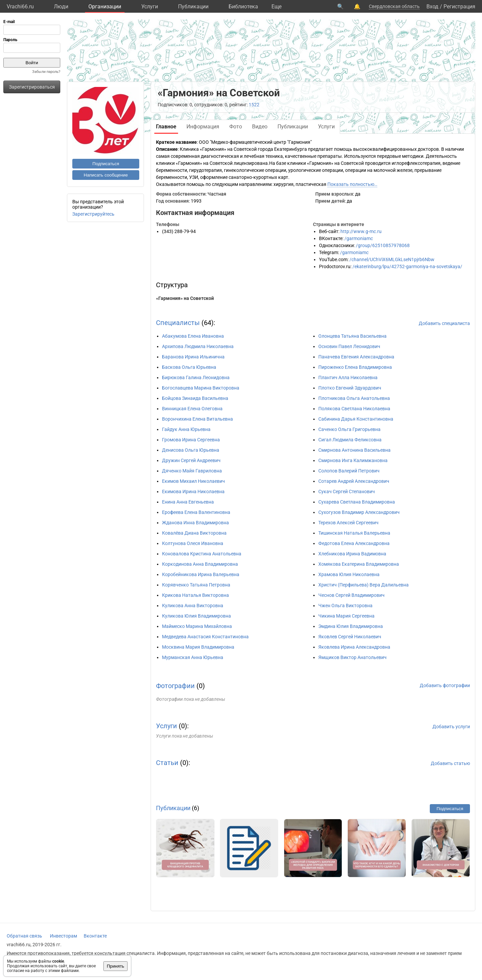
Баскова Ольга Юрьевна (189, 367)
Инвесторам (63, 936)
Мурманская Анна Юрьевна (193, 657)
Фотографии (175, 686)
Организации (105, 7)
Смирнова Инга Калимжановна (353, 460)
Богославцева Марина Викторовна (201, 388)
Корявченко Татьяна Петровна (196, 585)
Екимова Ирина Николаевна (193, 492)
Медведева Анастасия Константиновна (205, 637)
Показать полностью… (352, 184)
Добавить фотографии (445, 685)
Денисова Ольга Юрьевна (191, 450)
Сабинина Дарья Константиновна (356, 419)
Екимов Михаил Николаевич (193, 481)
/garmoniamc (359, 238)
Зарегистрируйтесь (93, 214)
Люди (61, 7)
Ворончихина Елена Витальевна (197, 419)
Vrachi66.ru (20, 7)
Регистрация (459, 7)
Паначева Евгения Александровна (356, 357)
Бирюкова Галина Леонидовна (196, 377)
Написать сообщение (106, 175)
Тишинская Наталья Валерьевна (354, 533)
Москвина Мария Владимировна (198, 647)
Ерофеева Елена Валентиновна (196, 512)
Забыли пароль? (46, 72)
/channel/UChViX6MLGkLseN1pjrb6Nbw (392, 259)
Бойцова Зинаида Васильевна (195, 398)
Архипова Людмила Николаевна (198, 346)
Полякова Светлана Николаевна (354, 409)
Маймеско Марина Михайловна (197, 626)
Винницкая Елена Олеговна (192, 409)
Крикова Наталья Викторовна (195, 595)
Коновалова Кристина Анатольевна (202, 554)
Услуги (150, 7)
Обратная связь (24, 936)
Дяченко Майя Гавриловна (192, 471)
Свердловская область (394, 6)
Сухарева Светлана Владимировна (357, 502)
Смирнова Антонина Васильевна (354, 450)
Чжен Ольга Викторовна (345, 606)
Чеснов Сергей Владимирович (351, 595)
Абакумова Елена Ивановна (193, 336)
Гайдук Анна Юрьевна (186, 429)
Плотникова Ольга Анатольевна (354, 398)
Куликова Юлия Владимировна (196, 616)
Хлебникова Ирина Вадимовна (352, 554)
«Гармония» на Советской (185, 298)
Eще (276, 7)
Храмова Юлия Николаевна (349, 574)
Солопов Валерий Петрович (349, 471)
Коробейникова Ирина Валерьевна (201, 574)
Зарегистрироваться (32, 87)
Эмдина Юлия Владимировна (351, 626)
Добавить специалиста (444, 323)
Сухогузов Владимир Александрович (359, 512)
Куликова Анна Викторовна (193, 606)
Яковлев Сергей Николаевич (350, 637)
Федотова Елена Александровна (354, 543)
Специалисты (178, 323)
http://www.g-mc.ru (361, 231)
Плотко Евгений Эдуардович (350, 388)
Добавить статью (450, 763)
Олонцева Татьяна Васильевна (352, 336)
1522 (254, 105)
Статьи (167, 763)
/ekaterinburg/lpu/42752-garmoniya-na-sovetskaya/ (407, 266)
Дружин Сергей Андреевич (191, 460)
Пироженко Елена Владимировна (355, 367)
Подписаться (106, 164)
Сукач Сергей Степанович (347, 492)
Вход (432, 7)
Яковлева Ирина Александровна (354, 647)
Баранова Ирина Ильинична (193, 357)
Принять (115, 966)
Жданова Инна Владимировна (195, 523)
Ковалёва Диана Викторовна (194, 533)
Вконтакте (95, 936)
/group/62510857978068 (383, 245)
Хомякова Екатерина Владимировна (359, 564)
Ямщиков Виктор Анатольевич (352, 657)
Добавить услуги (451, 727)
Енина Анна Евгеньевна (188, 502)
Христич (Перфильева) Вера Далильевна (364, 585)
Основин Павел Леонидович (349, 346)
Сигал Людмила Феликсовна (350, 440)
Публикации (193, 7)
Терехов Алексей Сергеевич (348, 523)
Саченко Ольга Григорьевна (349, 429)
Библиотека (243, 7)
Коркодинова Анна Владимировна (200, 564)
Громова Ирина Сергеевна (191, 440)
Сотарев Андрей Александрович (354, 481)
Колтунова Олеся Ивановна (193, 543)
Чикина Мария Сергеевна (346, 616)
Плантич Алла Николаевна (348, 377)
